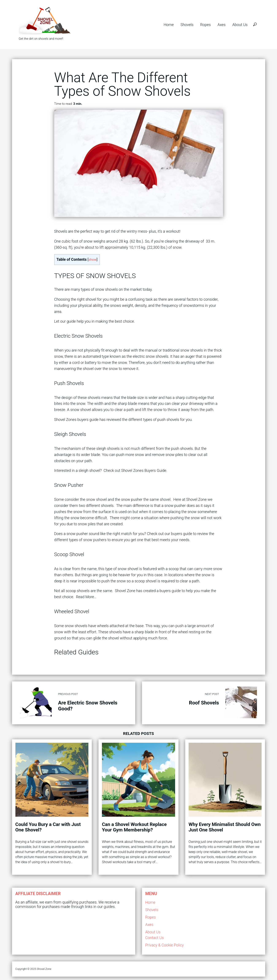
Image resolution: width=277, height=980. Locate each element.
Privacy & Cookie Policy (165, 945)
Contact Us (155, 938)
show (93, 260)
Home (169, 25)
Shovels (187, 25)
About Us (240, 25)
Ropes (205, 25)
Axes (222, 25)
